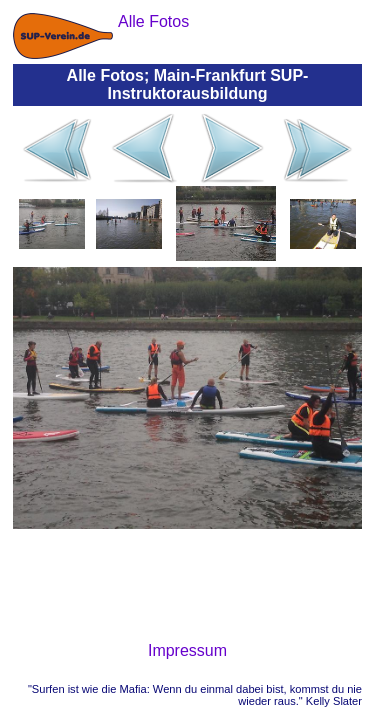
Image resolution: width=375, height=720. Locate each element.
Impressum (187, 650)
